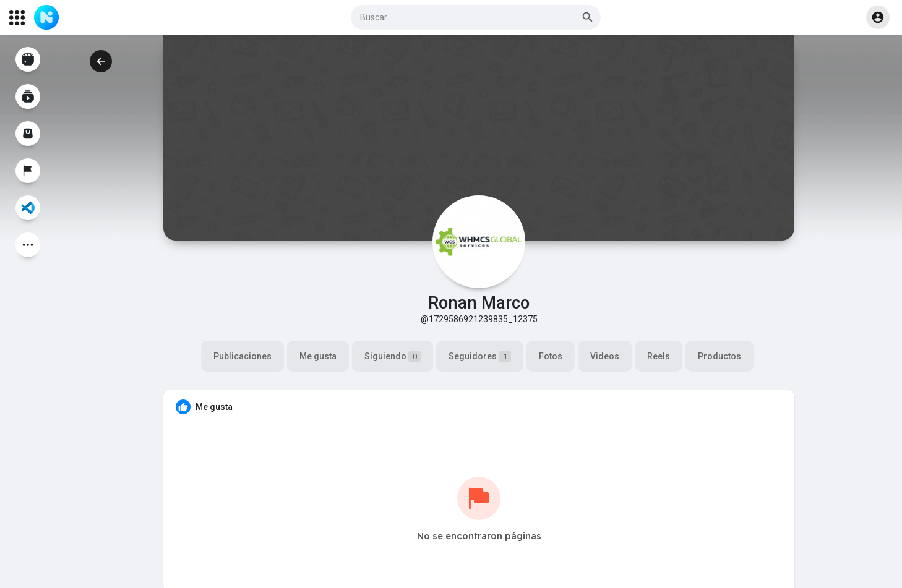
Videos (605, 356)
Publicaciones (243, 356)
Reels (659, 356)
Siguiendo (393, 356)
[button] (476, 17)
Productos (719, 356)
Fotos (551, 356)
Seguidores (480, 356)
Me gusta (318, 356)
